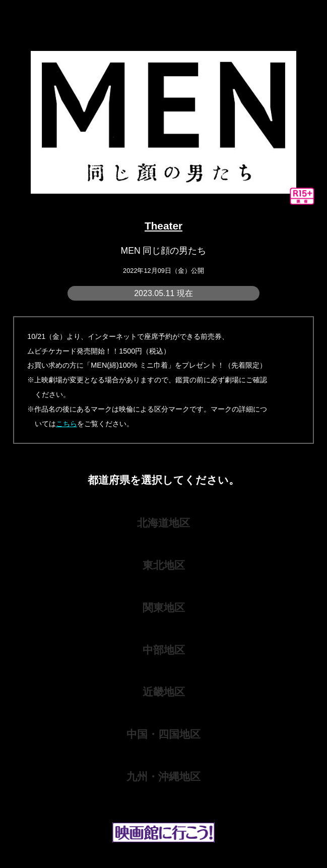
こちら (67, 424)
